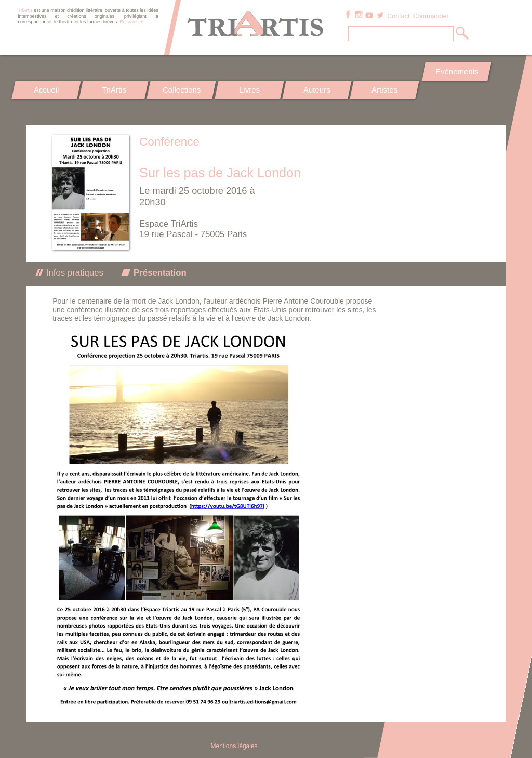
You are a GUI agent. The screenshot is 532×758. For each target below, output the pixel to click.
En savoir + (131, 22)
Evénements (456, 71)
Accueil (46, 90)
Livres (249, 90)
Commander (430, 16)
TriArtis (114, 90)
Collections (182, 90)
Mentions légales (234, 746)
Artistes (385, 90)
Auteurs (317, 90)
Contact (398, 16)
